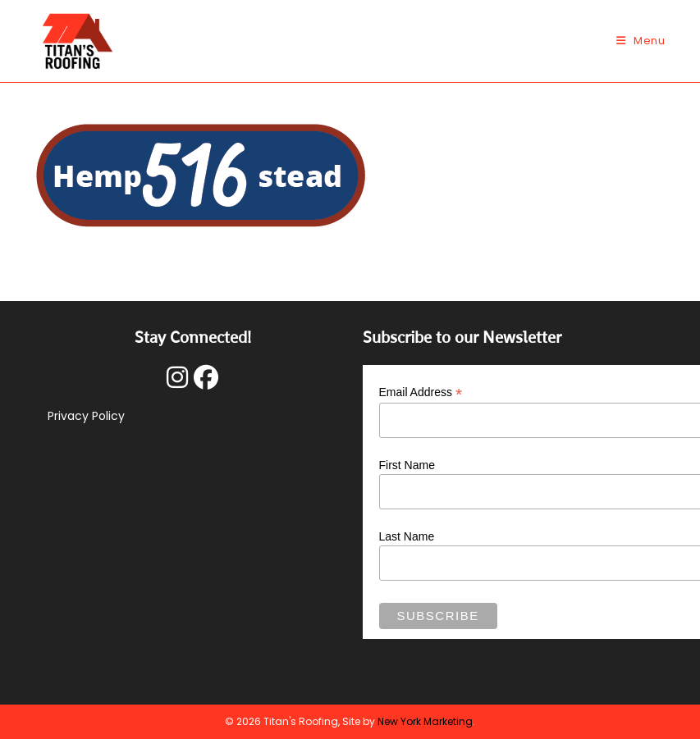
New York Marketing (425, 721)
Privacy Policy (86, 416)
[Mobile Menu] (641, 41)
